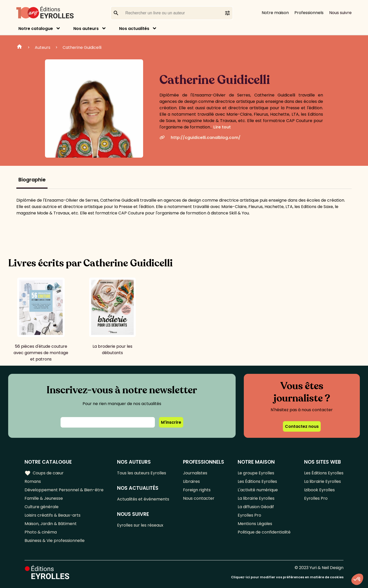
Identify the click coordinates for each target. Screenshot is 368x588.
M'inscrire (171, 422)
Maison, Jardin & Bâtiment (51, 524)
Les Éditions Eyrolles (257, 481)
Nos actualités (134, 29)
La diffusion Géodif (256, 507)
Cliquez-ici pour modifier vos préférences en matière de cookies (287, 577)
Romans (33, 481)
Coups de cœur (44, 473)
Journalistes (195, 473)
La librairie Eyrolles (256, 498)
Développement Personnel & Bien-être (64, 490)
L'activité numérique (258, 490)
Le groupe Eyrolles (256, 473)
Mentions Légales (255, 524)
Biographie (32, 180)
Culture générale (42, 507)
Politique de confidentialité (264, 532)
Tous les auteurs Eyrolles (142, 473)
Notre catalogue (36, 29)
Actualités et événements (143, 499)
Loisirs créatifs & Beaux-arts (53, 515)
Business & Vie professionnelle (55, 541)
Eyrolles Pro (249, 515)
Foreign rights (197, 490)
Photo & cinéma (41, 532)
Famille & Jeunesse (44, 498)
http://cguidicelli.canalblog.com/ (200, 138)
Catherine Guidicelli (82, 47)
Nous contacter (199, 498)
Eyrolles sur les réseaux (140, 525)
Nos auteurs (86, 29)
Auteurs (43, 47)
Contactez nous (302, 426)
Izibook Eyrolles (319, 490)
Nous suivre (340, 13)
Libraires (191, 481)
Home (19, 47)
